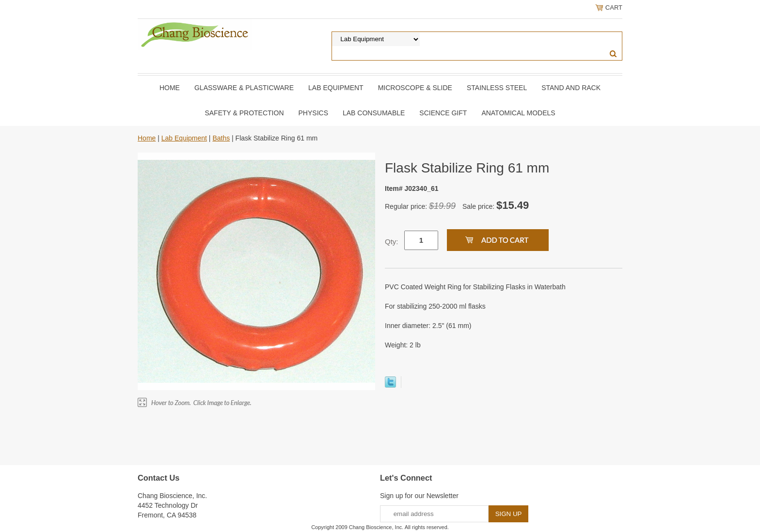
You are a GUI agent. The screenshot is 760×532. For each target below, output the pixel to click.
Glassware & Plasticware (244, 88)
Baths (221, 138)
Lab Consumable (374, 113)
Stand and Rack (571, 88)
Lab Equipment (336, 88)
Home (170, 88)
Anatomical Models (518, 113)
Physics (313, 113)
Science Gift (443, 113)
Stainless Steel (497, 88)
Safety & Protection (244, 113)
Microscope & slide (415, 88)
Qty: (392, 242)
